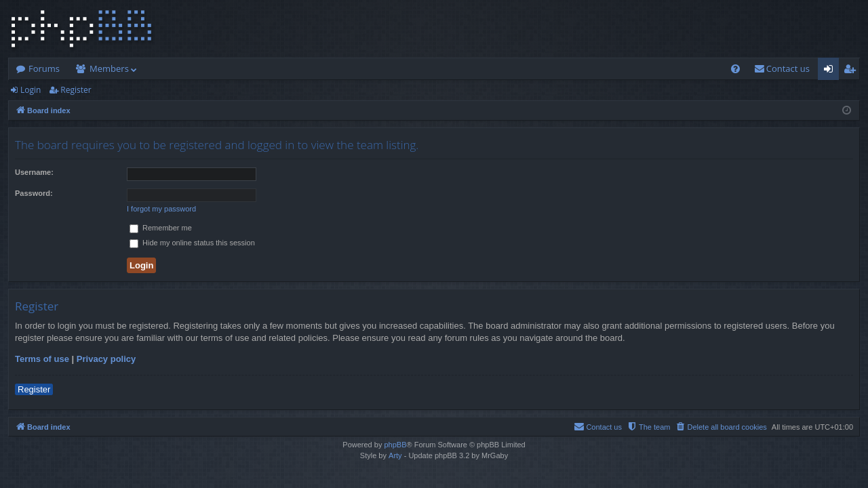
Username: (34, 172)
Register (76, 90)
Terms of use (42, 359)
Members (109, 68)
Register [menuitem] (852, 71)
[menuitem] (735, 69)
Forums (44, 68)
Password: (34, 193)
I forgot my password (161, 209)
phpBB (395, 445)
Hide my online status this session (192, 243)
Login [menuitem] (831, 71)
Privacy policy (106, 359)
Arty (395, 455)
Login (31, 90)
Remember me (161, 228)
